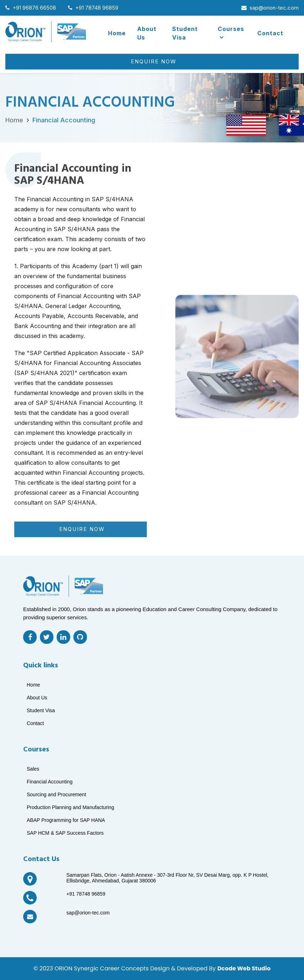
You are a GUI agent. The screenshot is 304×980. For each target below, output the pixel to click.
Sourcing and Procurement (56, 794)
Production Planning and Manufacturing (70, 807)
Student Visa (185, 33)
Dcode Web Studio (244, 968)
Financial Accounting (64, 129)
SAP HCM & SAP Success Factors (65, 833)
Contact (270, 33)
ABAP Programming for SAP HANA (66, 820)
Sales (33, 769)
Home (117, 33)
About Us (147, 33)
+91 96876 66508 (31, 8)
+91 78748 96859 (93, 8)
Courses (231, 33)
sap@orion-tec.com (270, 8)
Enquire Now (154, 61)
